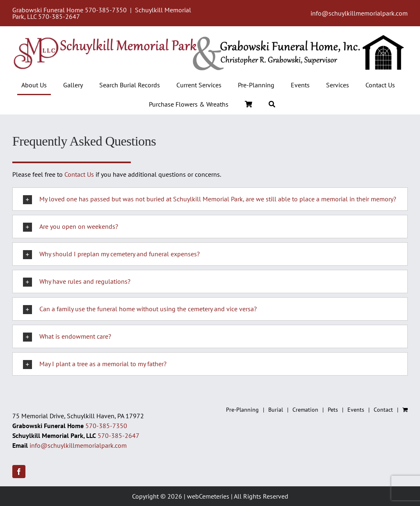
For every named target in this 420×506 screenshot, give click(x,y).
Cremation (305, 410)
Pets (333, 410)
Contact (383, 410)
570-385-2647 (59, 16)
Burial (276, 410)
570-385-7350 (106, 10)
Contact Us (79, 174)
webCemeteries (208, 496)
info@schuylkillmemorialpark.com (359, 13)
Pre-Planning (242, 410)
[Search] (272, 105)
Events (356, 410)
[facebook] (19, 472)
